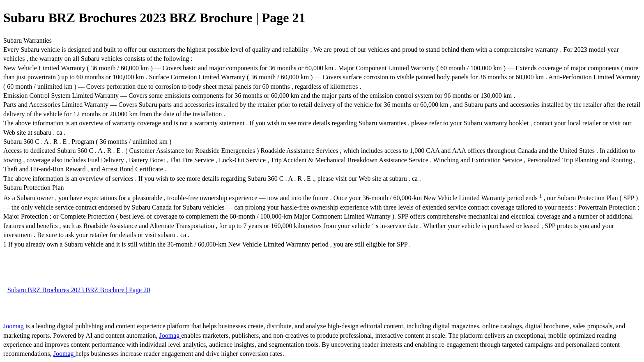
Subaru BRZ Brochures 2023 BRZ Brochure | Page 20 (79, 290)
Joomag (14, 326)
